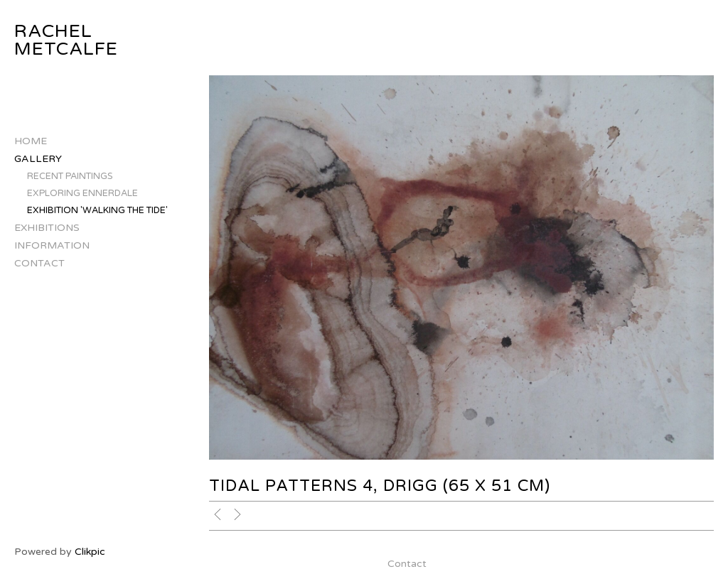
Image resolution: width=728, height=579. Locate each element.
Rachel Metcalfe (66, 40)
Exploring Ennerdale (82, 193)
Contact (39, 263)
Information (52, 245)
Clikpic (90, 552)
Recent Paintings (70, 176)
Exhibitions (47, 228)
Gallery (38, 159)
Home (31, 141)
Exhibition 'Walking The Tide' (97, 210)
